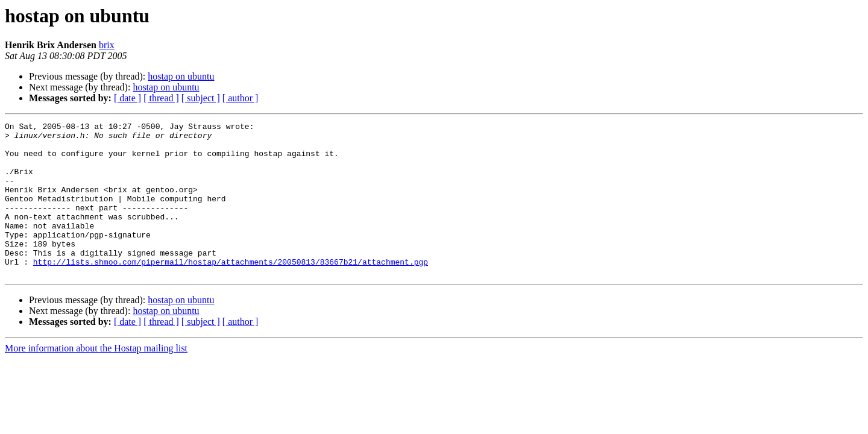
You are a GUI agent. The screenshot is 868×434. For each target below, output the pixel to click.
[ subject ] (201, 98)
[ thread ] (161, 98)
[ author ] (241, 98)
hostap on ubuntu (181, 76)
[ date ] (127, 98)
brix (107, 45)
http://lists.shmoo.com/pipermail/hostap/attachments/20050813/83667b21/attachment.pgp (231, 291)
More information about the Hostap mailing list (96, 379)
